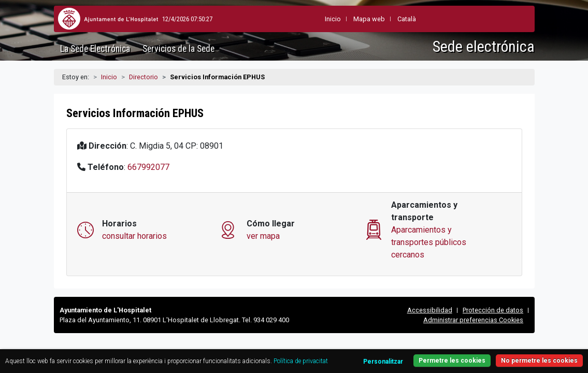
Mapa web (344, 19)
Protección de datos (493, 310)
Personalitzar (428, 342)
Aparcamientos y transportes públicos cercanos (429, 242)
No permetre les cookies (507, 341)
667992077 (148, 167)
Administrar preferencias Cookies (473, 320)
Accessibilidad (430, 310)
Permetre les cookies (507, 355)
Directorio (144, 77)
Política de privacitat (66, 354)
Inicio (109, 77)
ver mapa (263, 236)
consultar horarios (134, 236)
